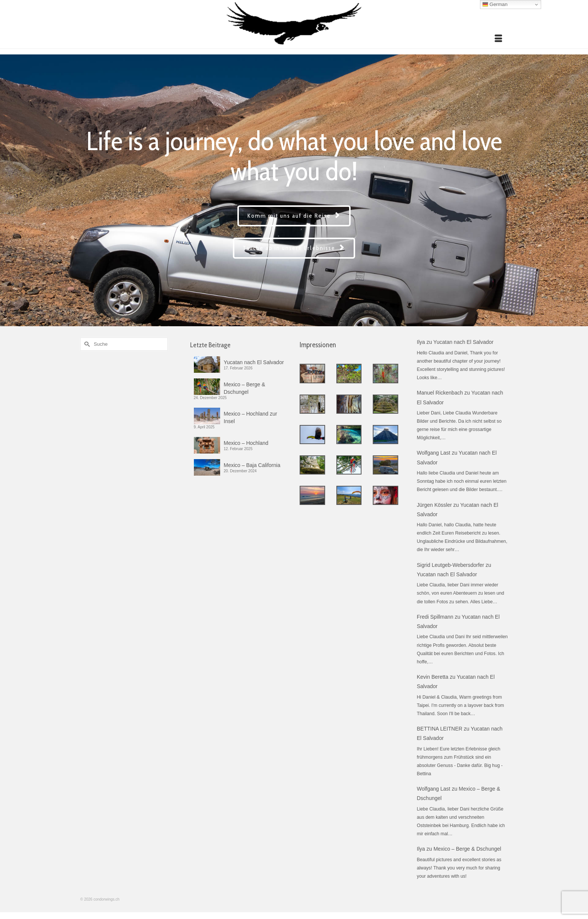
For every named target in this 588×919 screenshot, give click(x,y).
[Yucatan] (385, 435)
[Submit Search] (86, 344)
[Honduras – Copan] (312, 404)
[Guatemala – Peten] (385, 404)
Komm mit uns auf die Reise (294, 216)
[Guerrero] (312, 495)
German (495, 5)
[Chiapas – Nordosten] (312, 465)
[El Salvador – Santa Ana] (349, 373)
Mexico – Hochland (246, 443)
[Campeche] (312, 435)
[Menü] (498, 39)
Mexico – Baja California (252, 465)
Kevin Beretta (433, 677)
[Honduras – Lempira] (385, 373)
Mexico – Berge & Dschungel (245, 388)
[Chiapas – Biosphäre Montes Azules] (349, 465)
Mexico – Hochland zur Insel (250, 417)
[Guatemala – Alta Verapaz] (349, 404)
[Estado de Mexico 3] (349, 495)
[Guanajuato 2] (385, 495)
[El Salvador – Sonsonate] (312, 373)
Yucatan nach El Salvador (254, 362)
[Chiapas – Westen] (385, 465)
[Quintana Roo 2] (349, 435)
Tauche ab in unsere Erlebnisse (294, 248)
